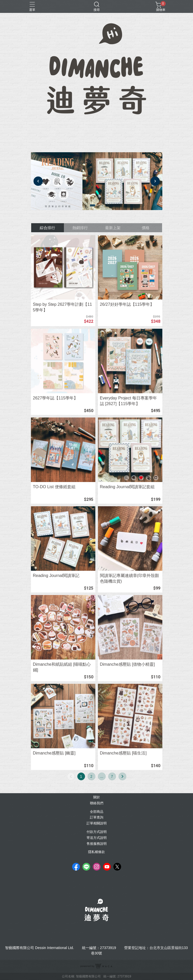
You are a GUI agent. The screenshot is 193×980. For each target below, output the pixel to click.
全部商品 (97, 812)
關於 (97, 797)
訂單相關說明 (97, 824)
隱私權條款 (96, 852)
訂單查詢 (97, 818)
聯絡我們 (97, 803)
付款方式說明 (97, 832)
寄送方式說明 (97, 838)
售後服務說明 (97, 844)
